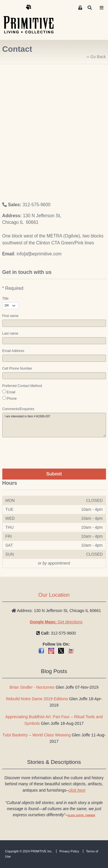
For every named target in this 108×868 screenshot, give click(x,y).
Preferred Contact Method (22, 386)
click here (77, 790)
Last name (10, 333)
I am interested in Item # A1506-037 (54, 425)
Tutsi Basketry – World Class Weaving (36, 735)
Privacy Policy (69, 851)
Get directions (56, 622)
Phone (12, 399)
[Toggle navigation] (102, 8)
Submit (54, 474)
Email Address (13, 351)
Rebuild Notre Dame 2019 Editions (37, 699)
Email (11, 392)
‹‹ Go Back (96, 57)
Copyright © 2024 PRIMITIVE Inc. (29, 851)
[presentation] (46, 453)
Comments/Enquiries (18, 409)
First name (11, 316)
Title (5, 298)
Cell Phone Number (17, 368)
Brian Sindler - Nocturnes (32, 687)
